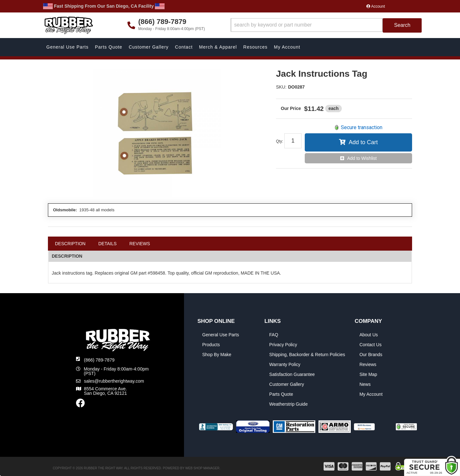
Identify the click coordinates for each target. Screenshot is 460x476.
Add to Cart (363, 142)
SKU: (281, 87)
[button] (326, 25)
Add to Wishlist (362, 158)
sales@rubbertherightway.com (114, 381)
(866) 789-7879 (99, 360)
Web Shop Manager (202, 468)
